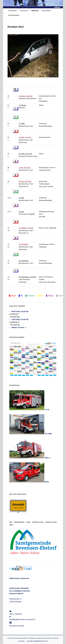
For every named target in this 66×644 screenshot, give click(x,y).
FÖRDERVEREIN (14, 15)
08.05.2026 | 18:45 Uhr (20, 311)
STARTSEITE (12, 11)
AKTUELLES (24, 11)
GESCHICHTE (46, 11)
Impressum (25, 578)
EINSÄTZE (35, 11)
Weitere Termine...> (19, 327)
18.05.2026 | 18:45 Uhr (20, 319)
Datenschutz (14, 578)
